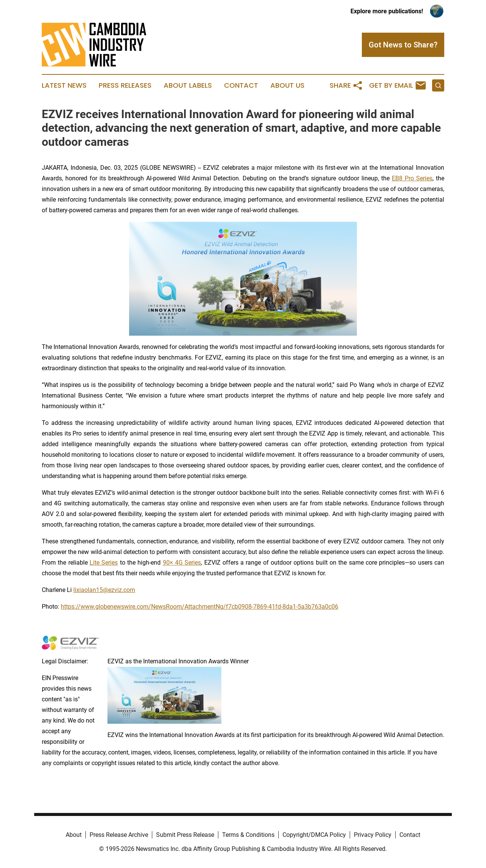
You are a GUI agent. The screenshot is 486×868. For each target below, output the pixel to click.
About (74, 835)
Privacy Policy (373, 835)
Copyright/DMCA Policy (314, 835)
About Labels (188, 85)
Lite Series (104, 563)
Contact (241, 85)
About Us (287, 85)
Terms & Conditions (248, 835)
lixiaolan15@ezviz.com (104, 590)
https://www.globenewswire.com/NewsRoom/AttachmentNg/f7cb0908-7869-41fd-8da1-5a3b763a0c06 (200, 607)
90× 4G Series (182, 563)
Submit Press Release (185, 835)
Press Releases (125, 85)
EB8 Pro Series (412, 178)
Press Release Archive (119, 835)
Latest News (64, 85)
